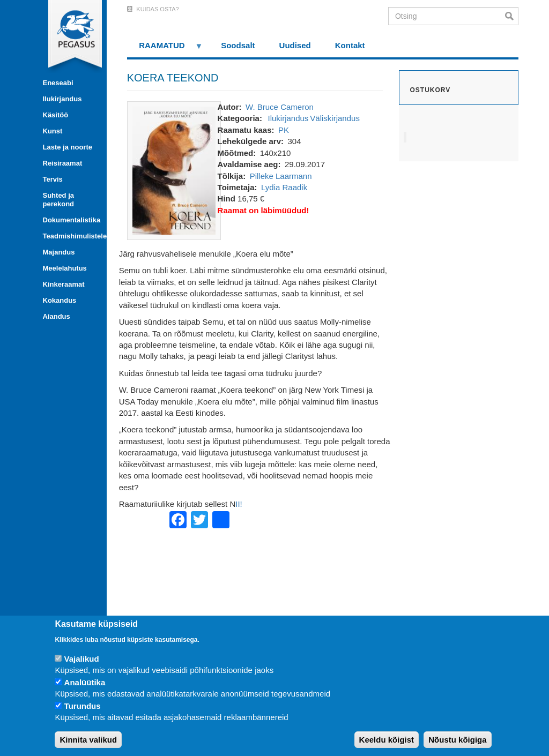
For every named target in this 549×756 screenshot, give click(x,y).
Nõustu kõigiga (457, 740)
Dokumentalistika (71, 220)
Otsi (512, 16)
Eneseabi (58, 83)
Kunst (53, 131)
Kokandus (60, 300)
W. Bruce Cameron (280, 107)
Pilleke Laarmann (281, 176)
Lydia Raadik (284, 187)
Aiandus (57, 316)
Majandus (59, 252)
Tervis (53, 179)
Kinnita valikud (88, 740)
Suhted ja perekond (59, 200)
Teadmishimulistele (71, 236)
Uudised (295, 45)
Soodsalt (238, 45)
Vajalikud (82, 659)
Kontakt (350, 45)
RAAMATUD (165, 49)
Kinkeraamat (64, 284)
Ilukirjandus (62, 99)
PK (284, 130)
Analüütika (85, 682)
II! (239, 504)
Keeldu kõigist (387, 740)
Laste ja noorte (68, 147)
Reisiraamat (63, 163)
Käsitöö (56, 115)
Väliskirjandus (335, 118)
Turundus (83, 706)
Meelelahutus (65, 268)
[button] (174, 170)
